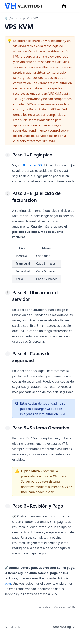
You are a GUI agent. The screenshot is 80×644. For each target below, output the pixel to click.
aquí (8, 583)
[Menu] (73, 6)
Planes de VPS (32, 165)
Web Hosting (64, 627)
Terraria (12, 627)
